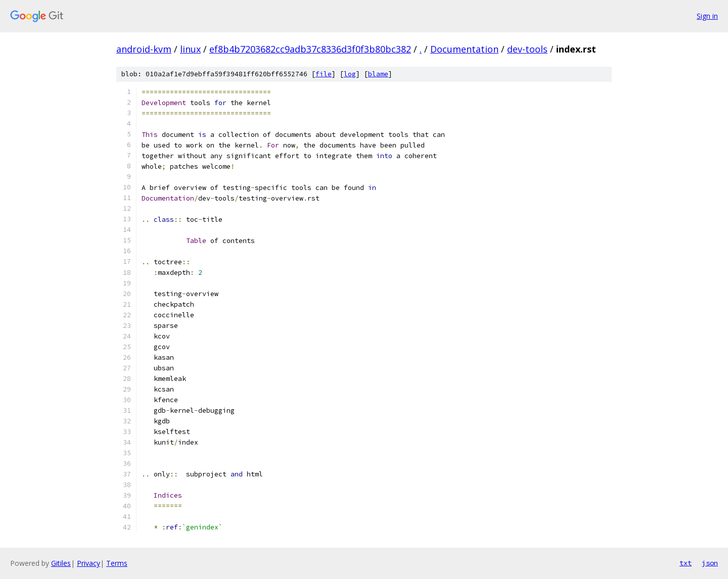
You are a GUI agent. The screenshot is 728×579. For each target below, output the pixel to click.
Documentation (464, 49)
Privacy (88, 563)
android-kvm (144, 49)
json (710, 563)
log (350, 74)
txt (686, 563)
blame (378, 74)
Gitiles (61, 563)
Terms (117, 563)
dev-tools (527, 49)
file (324, 74)
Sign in (707, 16)
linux (190, 49)
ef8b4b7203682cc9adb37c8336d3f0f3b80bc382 (310, 49)
